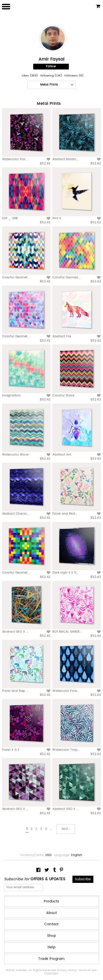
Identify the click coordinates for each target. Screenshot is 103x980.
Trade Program (51, 959)
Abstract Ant (62, 455)
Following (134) (51, 76)
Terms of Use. (88, 970)
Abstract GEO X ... (16, 632)
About (51, 913)
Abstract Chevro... (16, 514)
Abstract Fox (62, 336)
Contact (51, 924)
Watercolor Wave (15, 455)
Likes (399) (30, 76)
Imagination (12, 396)
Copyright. (52, 974)
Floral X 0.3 (11, 750)
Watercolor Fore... (66, 691)
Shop (52, 936)
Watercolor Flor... (15, 159)
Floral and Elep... (15, 691)
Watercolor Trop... (66, 750)
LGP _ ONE (10, 218)
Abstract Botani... (66, 159)
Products (51, 901)
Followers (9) (74, 76)
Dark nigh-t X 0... (66, 573)
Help (52, 947)
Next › (66, 829)
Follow (51, 66)
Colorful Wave (63, 396)
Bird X (57, 218)
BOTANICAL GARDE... (67, 632)
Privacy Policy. (68, 970)
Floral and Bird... (65, 514)
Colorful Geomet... (16, 278)
